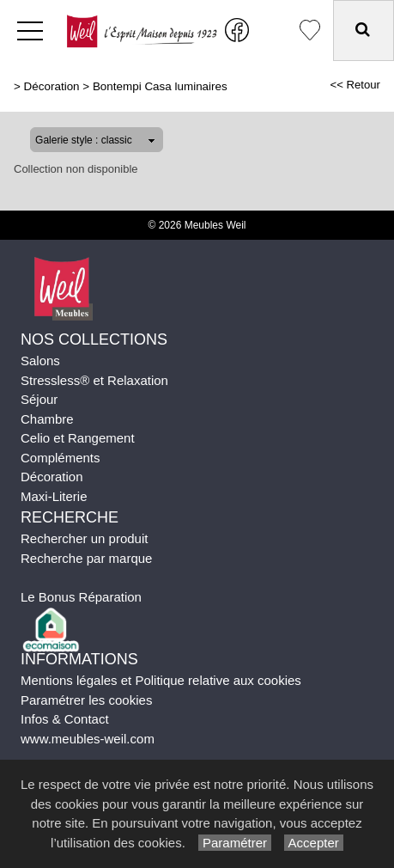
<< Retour (355, 85)
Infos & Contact (65, 719)
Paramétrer (235, 843)
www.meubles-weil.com (88, 739)
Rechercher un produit (84, 538)
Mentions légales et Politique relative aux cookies (161, 680)
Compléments (61, 458)
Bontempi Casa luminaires (160, 86)
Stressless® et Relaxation (94, 380)
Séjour (39, 399)
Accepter (314, 843)
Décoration (52, 86)
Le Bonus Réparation (81, 597)
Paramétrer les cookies (86, 700)
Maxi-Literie (54, 496)
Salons (40, 361)
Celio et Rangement (78, 438)
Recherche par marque (86, 558)
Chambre (47, 419)
